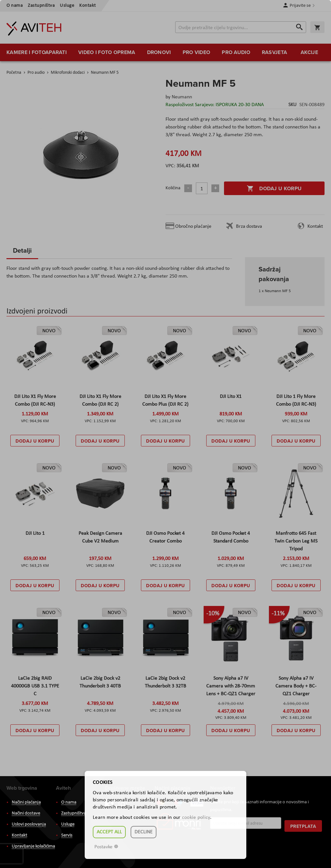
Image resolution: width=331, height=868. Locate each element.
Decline (144, 832)
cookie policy (196, 818)
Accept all (109, 832)
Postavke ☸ (106, 847)
